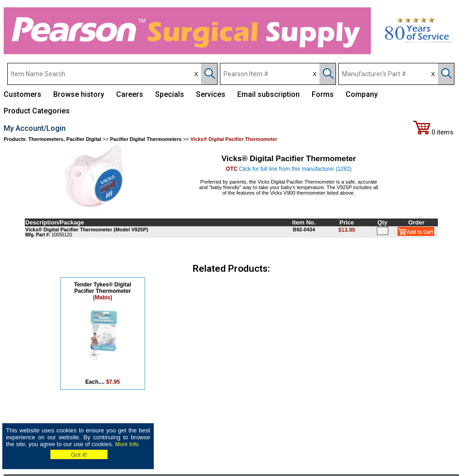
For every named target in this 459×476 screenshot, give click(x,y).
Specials (170, 94)
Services (211, 94)
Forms (323, 94)
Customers (22, 94)
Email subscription (269, 94)
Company (362, 94)
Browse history (79, 94)
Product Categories (37, 111)
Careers (130, 94)
